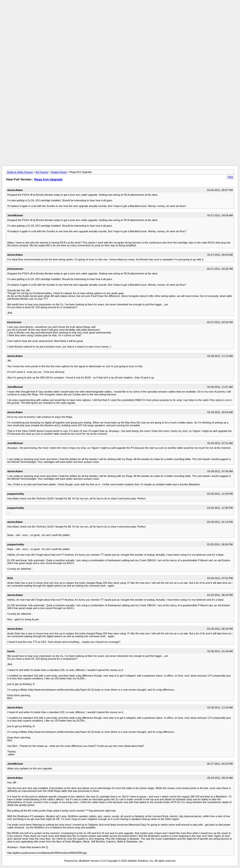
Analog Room (59, 172)
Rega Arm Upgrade (48, 179)
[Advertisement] (120, 12)
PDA (230, 177)
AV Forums (42, 172)
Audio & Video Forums (20, 172)
